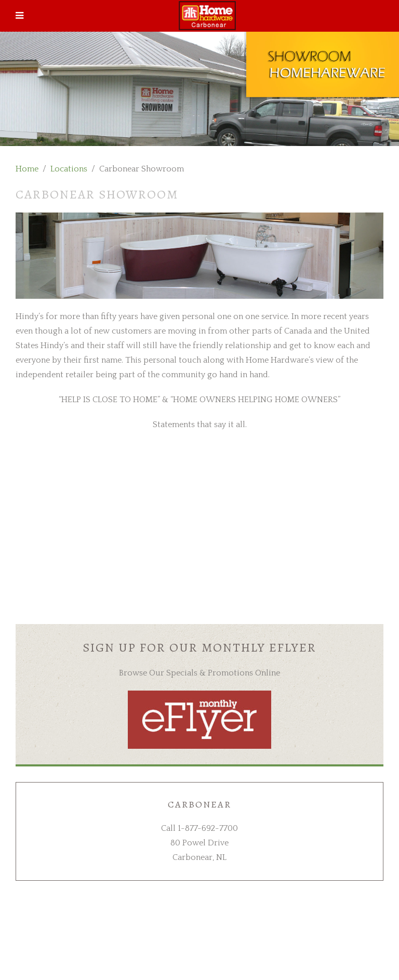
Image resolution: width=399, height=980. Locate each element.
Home (27, 169)
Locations (69, 169)
